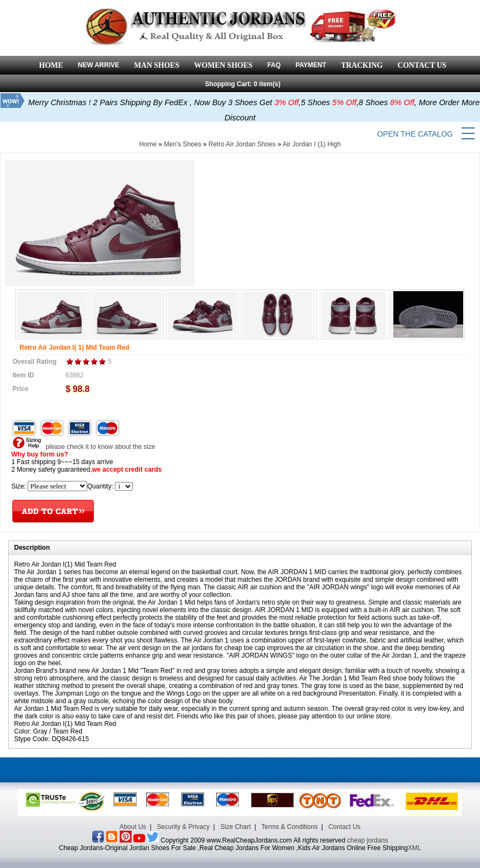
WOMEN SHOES (223, 65)
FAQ (274, 65)
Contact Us (344, 827)
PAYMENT (311, 65)
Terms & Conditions (289, 827)
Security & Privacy (183, 827)
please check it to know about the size (83, 447)
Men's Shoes (182, 144)
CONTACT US (422, 65)
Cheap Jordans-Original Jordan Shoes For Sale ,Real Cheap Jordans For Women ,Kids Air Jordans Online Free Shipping (233, 848)
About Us (132, 827)
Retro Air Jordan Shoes (242, 144)
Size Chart (236, 827)
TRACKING (362, 65)
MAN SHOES (157, 65)
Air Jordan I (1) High (312, 144)
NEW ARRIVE (99, 65)
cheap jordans (368, 840)
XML (415, 848)
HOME (51, 65)
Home (148, 144)
